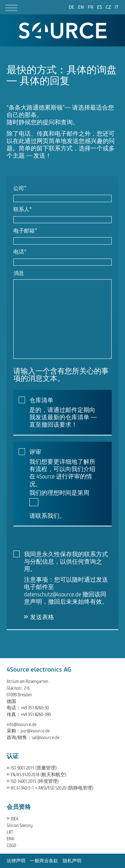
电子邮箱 (25, 231)
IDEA (14, 819)
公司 (20, 189)
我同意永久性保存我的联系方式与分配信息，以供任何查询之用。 (66, 562)
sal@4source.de (45, 738)
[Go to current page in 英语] (81, 7)
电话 (20, 252)
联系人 (22, 210)
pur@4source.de (35, 731)
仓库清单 (41, 400)
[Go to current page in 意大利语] (116, 7)
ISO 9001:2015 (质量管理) (34, 768)
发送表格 (42, 617)
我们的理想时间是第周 (59, 493)
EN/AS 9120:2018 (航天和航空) (38, 775)
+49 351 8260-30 (35, 708)
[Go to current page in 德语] (71, 7)
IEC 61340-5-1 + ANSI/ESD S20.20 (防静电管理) (52, 788)
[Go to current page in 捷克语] (108, 7)
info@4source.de (21, 725)
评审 (35, 452)
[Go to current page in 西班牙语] (100, 7)
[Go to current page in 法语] (90, 7)
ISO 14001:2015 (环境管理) (35, 781)
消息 (19, 273)
